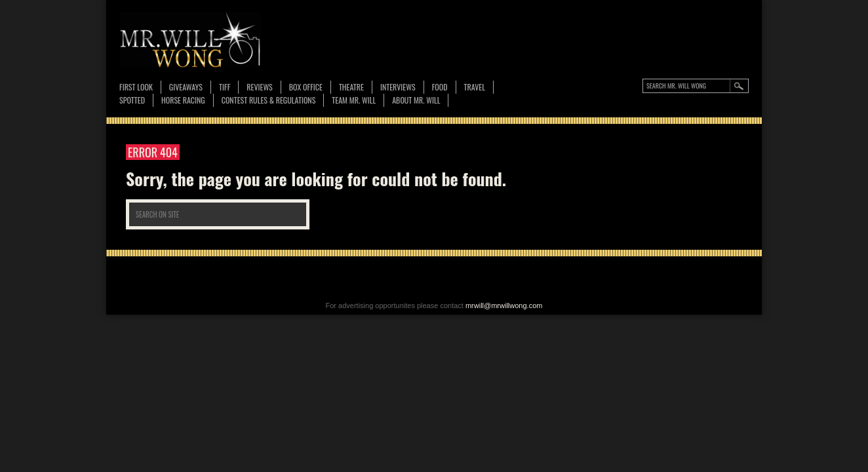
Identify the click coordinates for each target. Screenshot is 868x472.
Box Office (306, 87)
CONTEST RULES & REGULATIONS (269, 100)
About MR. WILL (416, 100)
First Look (136, 87)
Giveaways (186, 87)
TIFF (225, 87)
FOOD (440, 87)
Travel (475, 87)
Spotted (132, 100)
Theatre (351, 87)
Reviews (259, 88)
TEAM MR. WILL (354, 100)
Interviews (398, 87)
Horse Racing (183, 100)
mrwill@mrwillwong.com (504, 305)
